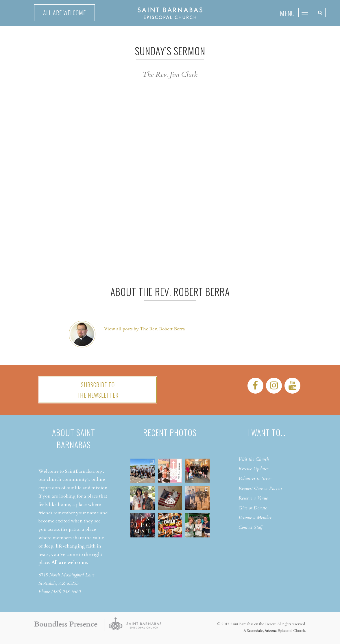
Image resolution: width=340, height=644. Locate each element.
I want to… (266, 432)
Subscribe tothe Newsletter (98, 390)
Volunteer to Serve (255, 479)
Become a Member (255, 518)
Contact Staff (251, 527)
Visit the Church (254, 459)
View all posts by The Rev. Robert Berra (145, 329)
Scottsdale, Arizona (262, 631)
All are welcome (64, 13)
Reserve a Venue (253, 498)
